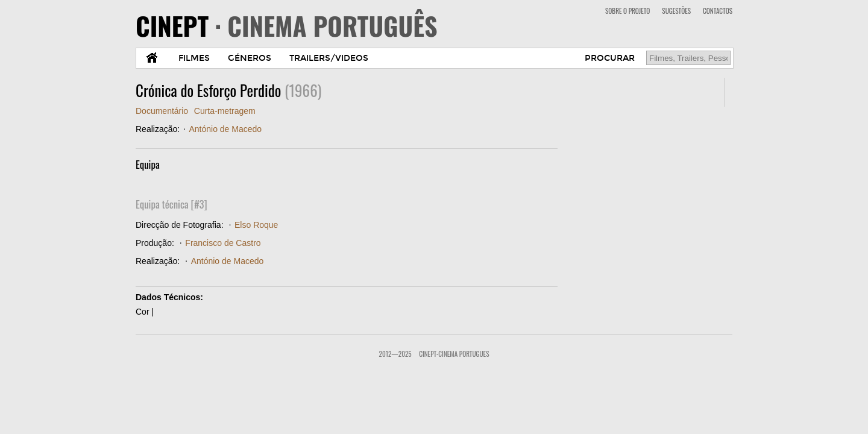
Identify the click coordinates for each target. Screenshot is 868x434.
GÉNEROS (250, 58)
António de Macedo (225, 129)
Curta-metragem (225, 111)
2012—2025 (395, 354)
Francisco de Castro (223, 243)
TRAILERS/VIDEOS (329, 58)
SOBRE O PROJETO (627, 11)
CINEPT (287, 25)
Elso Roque (256, 225)
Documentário (162, 111)
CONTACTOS (718, 11)
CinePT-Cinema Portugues (454, 354)
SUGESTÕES (676, 11)
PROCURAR (610, 58)
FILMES (194, 58)
